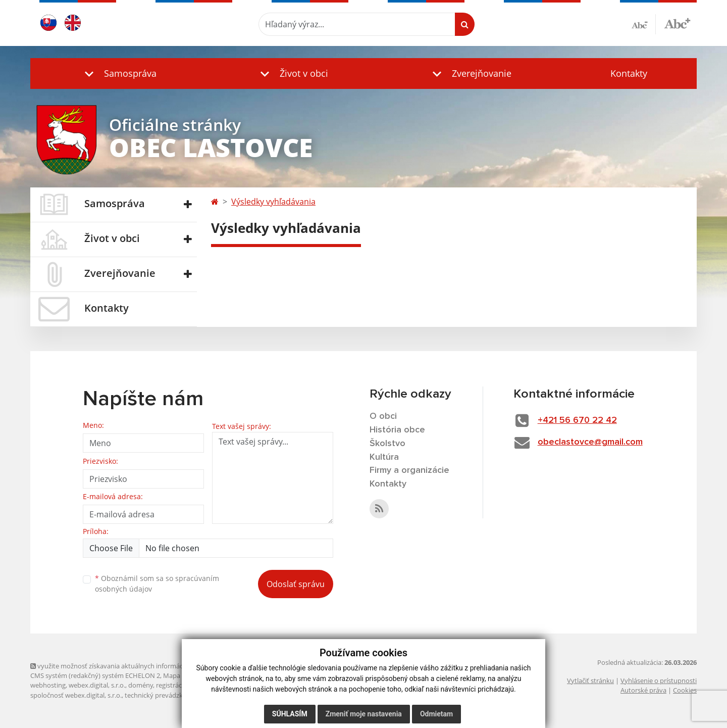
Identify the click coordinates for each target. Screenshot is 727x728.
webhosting (48, 685)
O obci (383, 416)
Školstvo (387, 444)
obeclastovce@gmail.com (590, 442)
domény (141, 685)
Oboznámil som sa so (157, 584)
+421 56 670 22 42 (577, 420)
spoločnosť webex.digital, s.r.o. (76, 695)
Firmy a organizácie (409, 470)
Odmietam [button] (436, 714)
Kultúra (384, 457)
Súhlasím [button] (290, 714)
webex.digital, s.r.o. (97, 685)
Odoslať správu (296, 584)
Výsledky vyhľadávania (273, 202)
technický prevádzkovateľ (163, 695)
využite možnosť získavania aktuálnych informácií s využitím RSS (130, 666)
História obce (397, 430)
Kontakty (629, 73)
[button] (118, 74)
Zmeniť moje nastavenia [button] (364, 714)
